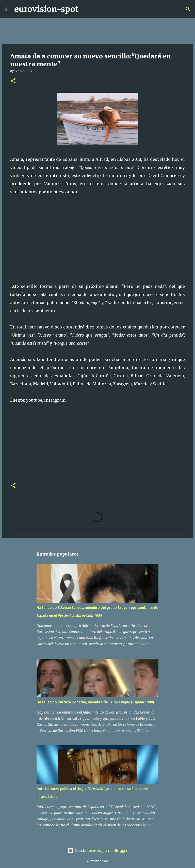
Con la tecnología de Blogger (98, 850)
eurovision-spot (46, 9)
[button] (13, 81)
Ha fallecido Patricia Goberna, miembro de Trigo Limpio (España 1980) (95, 702)
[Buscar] (86, 9)
